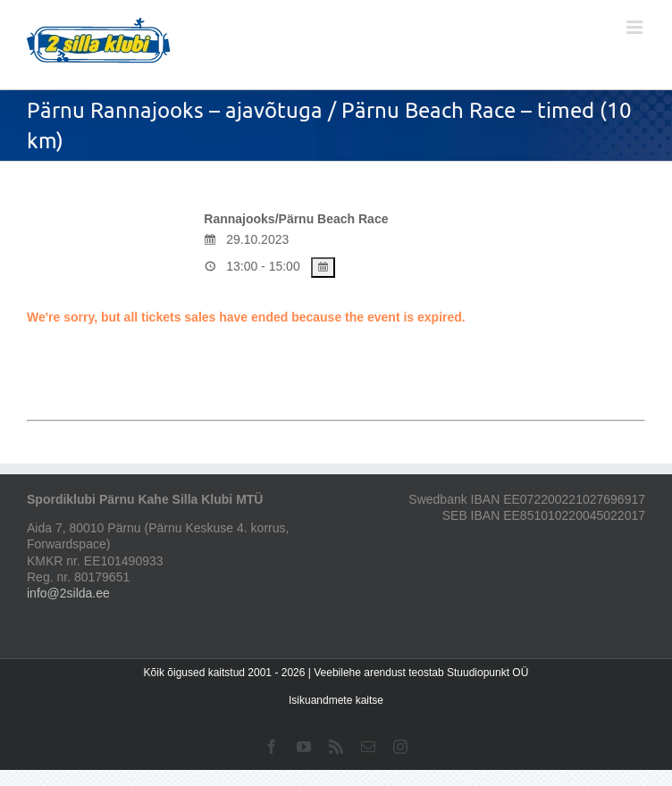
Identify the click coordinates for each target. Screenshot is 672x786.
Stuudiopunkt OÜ (487, 673)
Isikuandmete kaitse (336, 700)
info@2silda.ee (68, 593)
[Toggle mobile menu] (636, 27)
